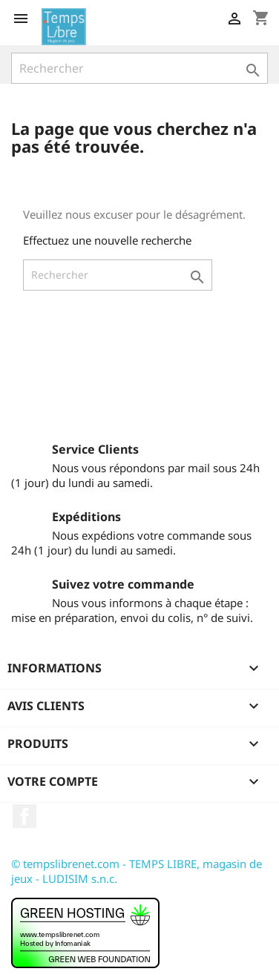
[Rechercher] (139, 68)
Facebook (24, 816)
